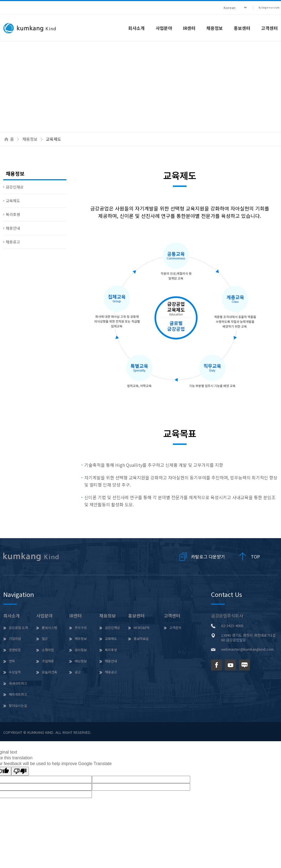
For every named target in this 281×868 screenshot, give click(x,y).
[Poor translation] (20, 771)
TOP (255, 557)
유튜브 (231, 665)
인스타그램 (258, 665)
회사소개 (136, 28)
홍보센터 (242, 28)
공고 (78, 672)
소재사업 (48, 650)
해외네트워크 (18, 694)
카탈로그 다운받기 (208, 557)
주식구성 (81, 627)
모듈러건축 (49, 672)
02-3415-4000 (232, 626)
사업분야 (164, 28)
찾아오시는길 (18, 705)
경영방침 (15, 650)
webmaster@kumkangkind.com (247, 649)
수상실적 (15, 672)
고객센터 (172, 616)
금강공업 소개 (18, 627)
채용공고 (13, 242)
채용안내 (13, 228)
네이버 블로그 (245, 665)
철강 (45, 638)
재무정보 (81, 638)
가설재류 (48, 661)
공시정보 (81, 650)
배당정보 (81, 661)
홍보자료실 (141, 638)
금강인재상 (15, 187)
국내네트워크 (18, 683)
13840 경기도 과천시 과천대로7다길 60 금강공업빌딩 (248, 637)
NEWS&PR (142, 627)
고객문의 (175, 627)
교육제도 (13, 201)
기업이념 (15, 638)
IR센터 (189, 28)
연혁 (12, 661)
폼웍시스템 (49, 627)
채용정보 (215, 28)
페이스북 (217, 665)
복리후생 (13, 214)
